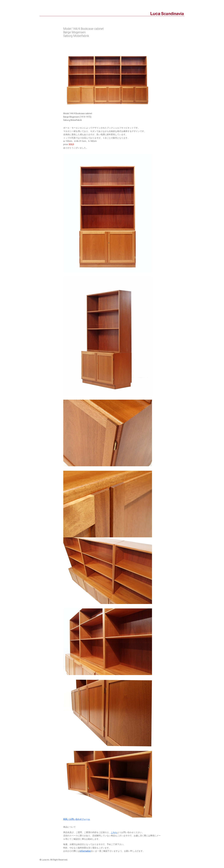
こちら (114, 832)
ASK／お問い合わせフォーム (77, 819)
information (85, 851)
